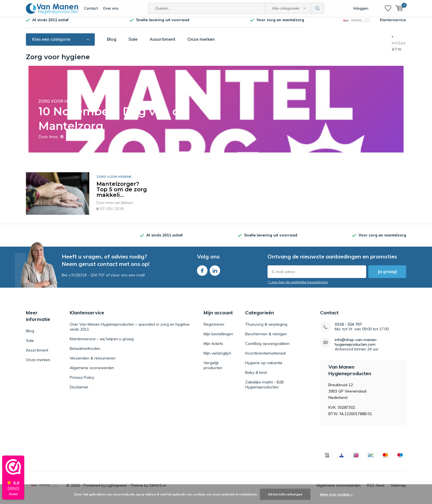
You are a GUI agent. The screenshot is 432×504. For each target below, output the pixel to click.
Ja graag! (387, 276)
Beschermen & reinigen (266, 338)
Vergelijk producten (213, 369)
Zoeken (318, 8)
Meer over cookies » (336, 494)
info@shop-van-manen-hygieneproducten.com (356, 346)
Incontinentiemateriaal (265, 357)
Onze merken (201, 43)
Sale (133, 43)
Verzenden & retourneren (93, 362)
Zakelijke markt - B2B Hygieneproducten (264, 389)
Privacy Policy (82, 382)
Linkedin (215, 273)
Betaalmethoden (85, 353)
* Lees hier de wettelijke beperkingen (298, 286)
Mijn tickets (213, 348)
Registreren (214, 328)
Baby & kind (256, 377)
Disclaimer (79, 391)
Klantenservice (393, 24)
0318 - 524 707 (348, 329)
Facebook (202, 273)
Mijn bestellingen (218, 338)
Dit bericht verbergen (285, 494)
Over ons (111, 8)
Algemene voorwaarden (92, 372)
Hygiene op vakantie (264, 367)
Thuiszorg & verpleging (266, 328)
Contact (91, 8)
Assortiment (162, 43)
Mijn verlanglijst (217, 357)
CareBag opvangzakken (267, 348)
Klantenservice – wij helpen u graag (102, 343)
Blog (112, 43)
